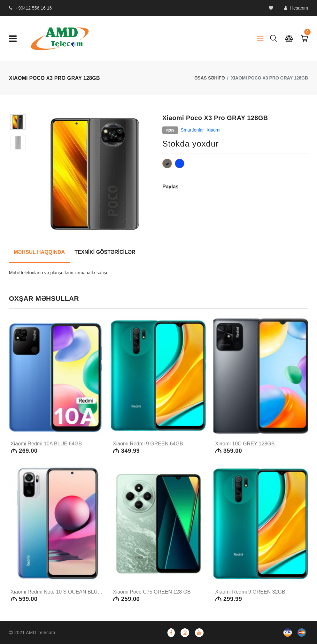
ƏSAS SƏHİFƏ (209, 78)
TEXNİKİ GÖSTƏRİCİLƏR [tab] (105, 252)
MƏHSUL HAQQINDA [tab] (39, 252)
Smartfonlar (192, 130)
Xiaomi (214, 130)
